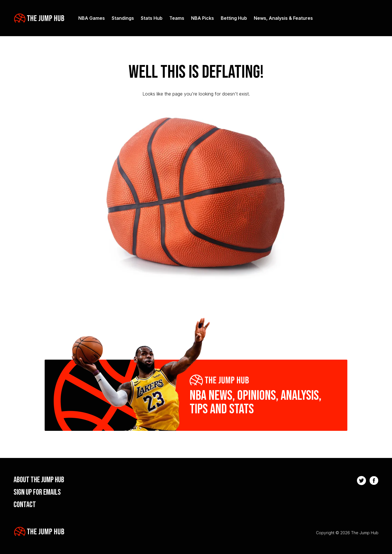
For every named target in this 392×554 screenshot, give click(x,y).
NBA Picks (203, 18)
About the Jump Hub (39, 480)
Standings (123, 18)
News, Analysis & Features (283, 18)
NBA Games (92, 18)
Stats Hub (152, 18)
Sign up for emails (37, 492)
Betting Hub (234, 18)
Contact (25, 505)
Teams (177, 18)
